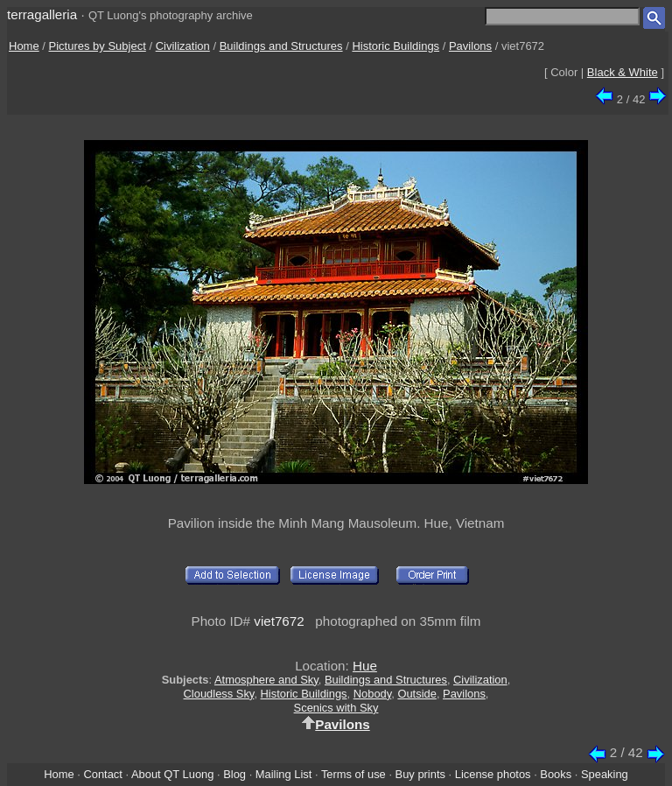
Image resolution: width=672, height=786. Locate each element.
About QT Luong (172, 774)
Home (24, 46)
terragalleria (42, 14)
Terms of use (353, 774)
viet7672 (279, 621)
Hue (365, 666)
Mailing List (284, 774)
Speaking (605, 774)
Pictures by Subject (98, 46)
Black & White (623, 72)
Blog (234, 774)
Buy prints (420, 774)
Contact (102, 774)
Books (556, 774)
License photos (493, 774)
